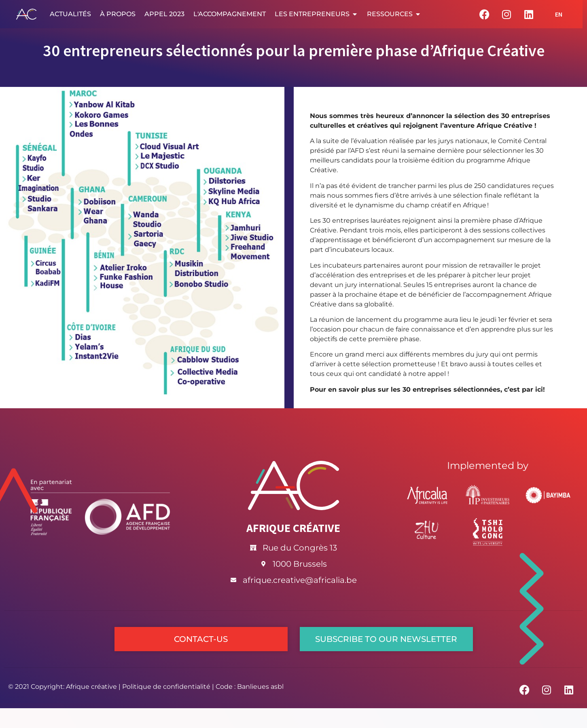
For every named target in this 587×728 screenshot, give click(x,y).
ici (539, 389)
